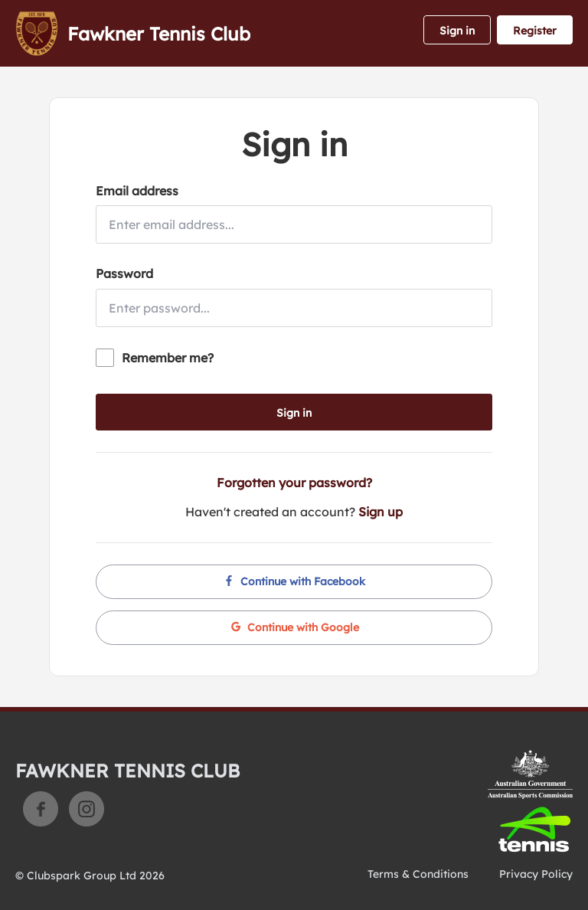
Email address (137, 191)
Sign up (381, 512)
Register (535, 31)
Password (124, 273)
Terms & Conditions (418, 874)
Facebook (41, 809)
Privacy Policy (536, 874)
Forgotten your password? (294, 483)
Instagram (87, 809)
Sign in (457, 31)
